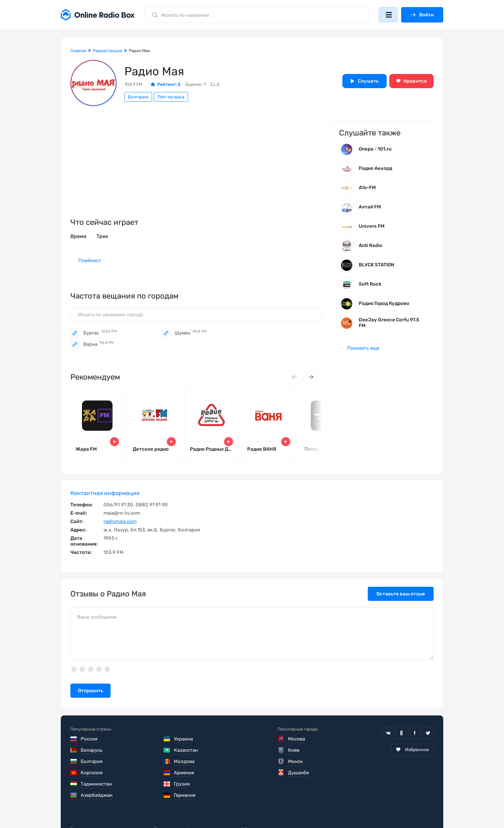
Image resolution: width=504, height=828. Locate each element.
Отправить (90, 692)
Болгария (138, 97)
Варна (99, 345)
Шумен (191, 334)
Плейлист (90, 261)
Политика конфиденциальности (195, 809)
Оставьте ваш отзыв (401, 595)
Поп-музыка (171, 97)
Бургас (100, 334)
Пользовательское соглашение (107, 809)
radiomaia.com (120, 523)
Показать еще (364, 349)
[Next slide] (311, 378)
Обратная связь (264, 809)
